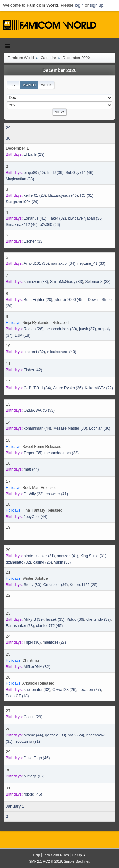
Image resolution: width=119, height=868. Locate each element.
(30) (91, 263)
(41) (35, 218)
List (13, 85)
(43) (62, 352)
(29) (34, 154)
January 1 (15, 806)
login (79, 5)
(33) (20, 179)
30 (8, 138)
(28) (35, 195)
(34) (63, 263)
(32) (57, 218)
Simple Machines (77, 861)
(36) (86, 218)
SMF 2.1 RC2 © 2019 (46, 861)
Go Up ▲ (79, 855)
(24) (76, 735)
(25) (43, 562)
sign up (97, 5)
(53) (39, 410)
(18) (22, 335)
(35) (36, 263)
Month (29, 85)
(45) (69, 300)
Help (36, 855)
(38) (36, 282)
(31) (87, 195)
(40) (34, 173)
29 (8, 128)
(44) (38, 428)
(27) (54, 642)
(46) (80, 173)
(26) (22, 202)
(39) (55, 173)
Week (46, 85)
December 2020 (60, 70)
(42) (33, 370)
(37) (87, 329)
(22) (99, 388)
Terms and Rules (56, 855)
